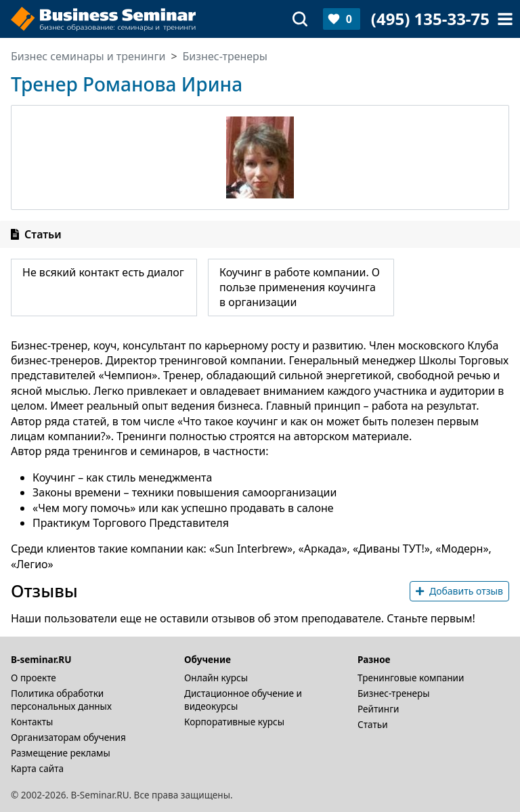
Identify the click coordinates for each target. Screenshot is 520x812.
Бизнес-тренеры (394, 693)
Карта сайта (37, 768)
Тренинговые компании (411, 678)
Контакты (32, 722)
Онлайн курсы (216, 678)
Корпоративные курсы (234, 722)
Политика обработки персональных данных (61, 700)
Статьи (373, 724)
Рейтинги (378, 709)
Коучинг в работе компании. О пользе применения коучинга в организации (300, 287)
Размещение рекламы (61, 753)
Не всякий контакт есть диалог (103, 272)
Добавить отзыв (459, 591)
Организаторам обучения (68, 737)
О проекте (34, 678)
